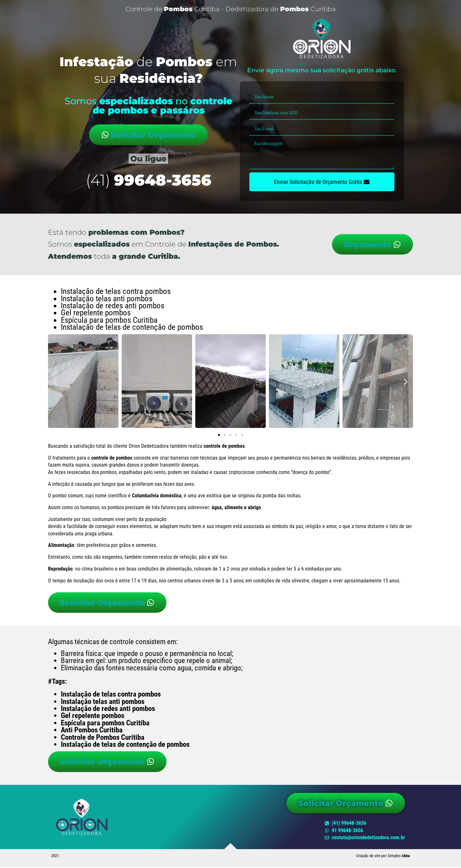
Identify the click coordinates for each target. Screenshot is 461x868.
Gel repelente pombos (93, 716)
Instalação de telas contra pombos (111, 694)
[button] (55, 382)
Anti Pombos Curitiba (92, 730)
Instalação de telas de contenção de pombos (125, 745)
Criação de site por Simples (383, 856)
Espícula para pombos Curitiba (105, 723)
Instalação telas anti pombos (103, 702)
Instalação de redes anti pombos (108, 709)
